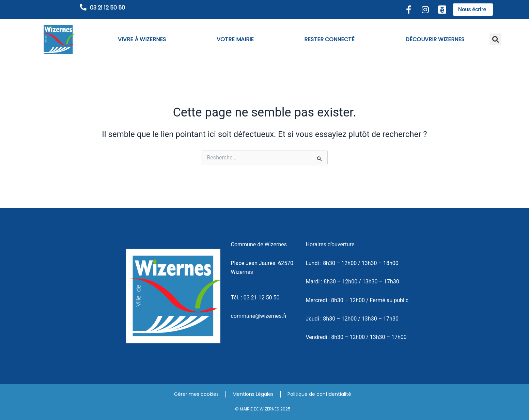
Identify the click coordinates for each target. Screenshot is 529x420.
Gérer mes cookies (196, 394)
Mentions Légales (253, 394)
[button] (495, 39)
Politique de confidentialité (319, 394)
